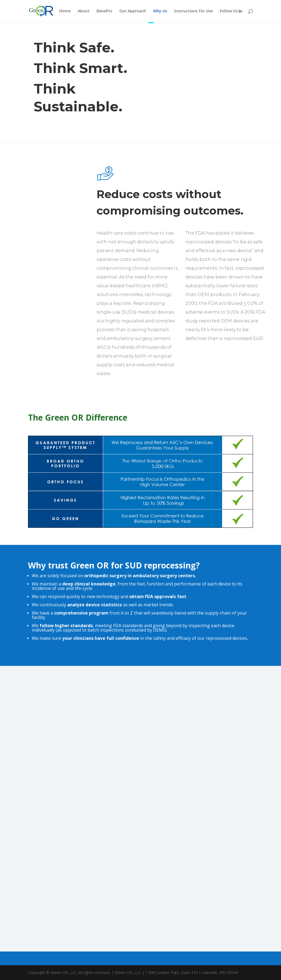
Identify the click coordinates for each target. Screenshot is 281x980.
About (84, 11)
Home (65, 11)
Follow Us (231, 11)
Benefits (104, 11)
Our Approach (133, 11)
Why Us (160, 11)
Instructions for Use (193, 11)
